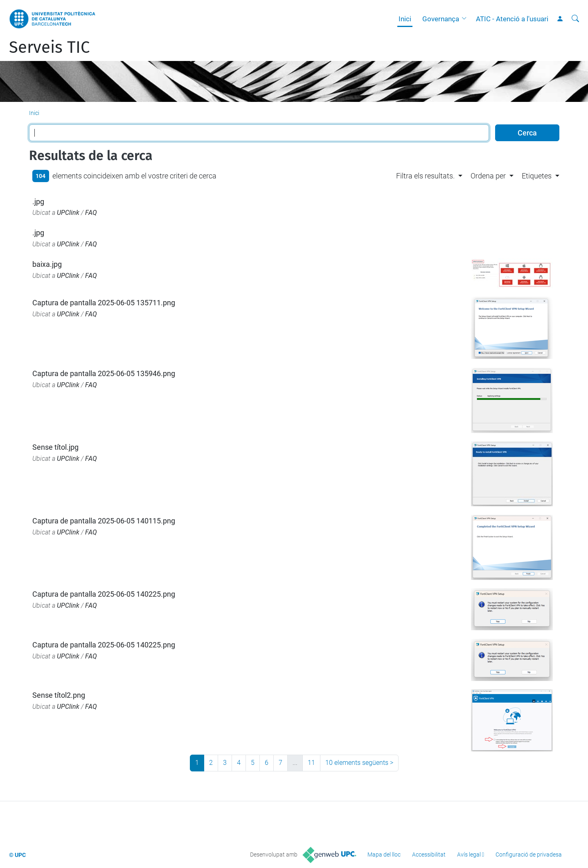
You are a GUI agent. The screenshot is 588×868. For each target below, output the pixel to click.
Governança (441, 19)
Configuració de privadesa (529, 854)
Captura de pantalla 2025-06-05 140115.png (104, 521)
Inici (405, 19)
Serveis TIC (49, 47)
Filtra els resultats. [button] (425, 176)
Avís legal (469, 854)
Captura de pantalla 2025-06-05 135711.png (104, 303)
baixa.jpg (47, 264)
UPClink (68, 213)
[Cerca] (575, 19)
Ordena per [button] (488, 176)
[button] (466, 19)
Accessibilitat (429, 854)
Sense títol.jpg (55, 447)
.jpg (38, 202)
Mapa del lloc (384, 854)
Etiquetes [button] (537, 176)
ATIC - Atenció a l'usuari (512, 19)
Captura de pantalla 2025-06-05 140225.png (104, 594)
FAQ (91, 213)
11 (311, 763)
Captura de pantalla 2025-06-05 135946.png (104, 373)
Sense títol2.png (59, 695)
